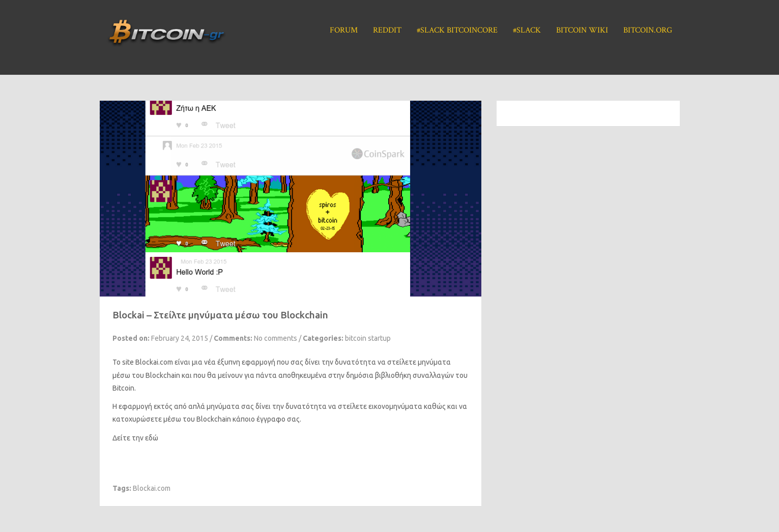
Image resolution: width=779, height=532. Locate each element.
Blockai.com (152, 488)
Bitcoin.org (648, 30)
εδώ (152, 438)
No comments (276, 338)
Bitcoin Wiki (582, 30)
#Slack (527, 30)
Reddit (387, 30)
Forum (344, 30)
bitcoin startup (368, 338)
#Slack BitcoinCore (457, 30)
